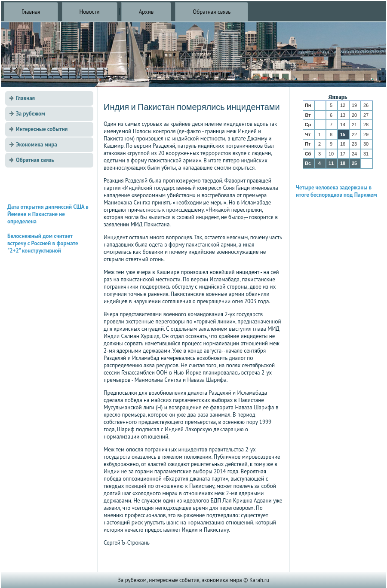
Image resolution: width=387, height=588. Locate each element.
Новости (90, 12)
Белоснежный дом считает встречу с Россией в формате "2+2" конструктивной (43, 243)
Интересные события (42, 129)
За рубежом (31, 114)
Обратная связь (212, 12)
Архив (146, 12)
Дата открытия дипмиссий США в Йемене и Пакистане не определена (48, 214)
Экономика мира (37, 145)
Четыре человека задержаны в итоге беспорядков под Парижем (336, 191)
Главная (31, 12)
